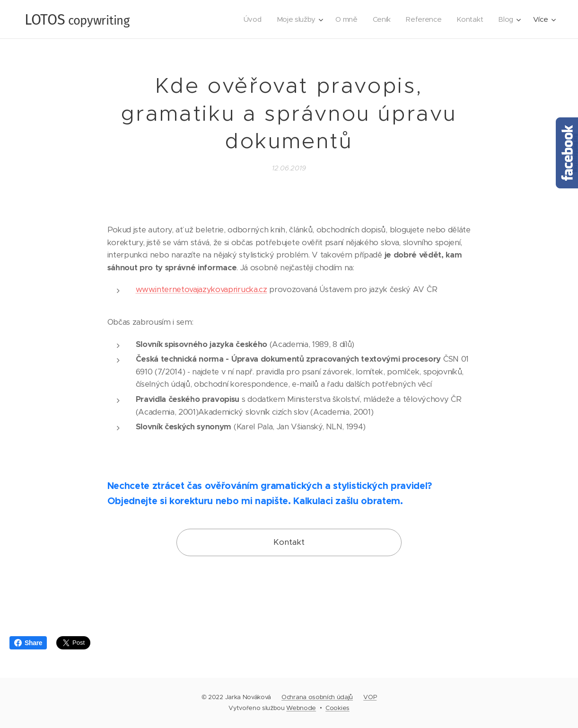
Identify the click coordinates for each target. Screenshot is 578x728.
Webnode (301, 708)
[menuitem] (249, 19)
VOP (370, 697)
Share (28, 643)
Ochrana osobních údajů (317, 697)
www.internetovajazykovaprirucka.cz (201, 289)
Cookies (337, 708)
